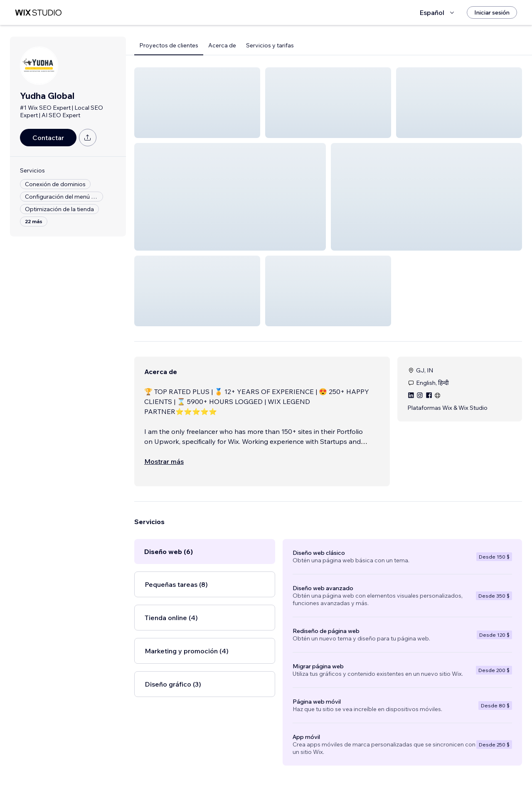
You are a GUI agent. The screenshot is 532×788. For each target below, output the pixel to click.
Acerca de (222, 45)
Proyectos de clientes (169, 45)
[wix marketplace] (38, 13)
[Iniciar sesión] (492, 12)
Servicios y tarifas (270, 45)
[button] (197, 103)
